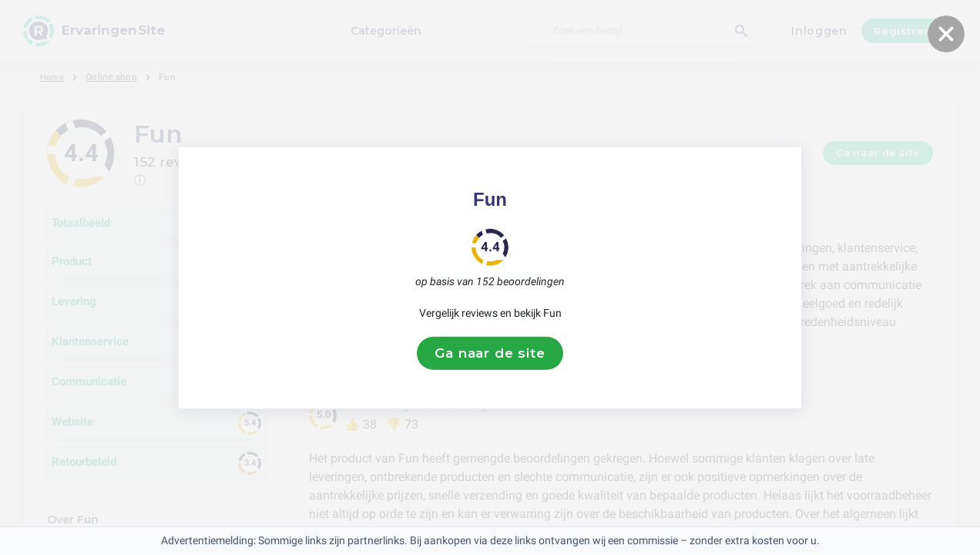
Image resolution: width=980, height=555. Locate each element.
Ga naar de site (490, 353)
